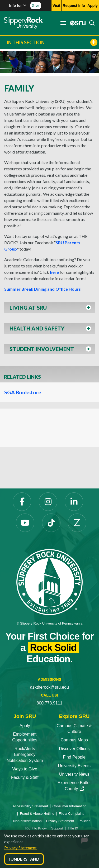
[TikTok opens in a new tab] (51, 523)
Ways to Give (25, 769)
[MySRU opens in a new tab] (76, 23)
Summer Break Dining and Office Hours (43, 289)
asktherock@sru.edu (49, 687)
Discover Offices (74, 749)
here (54, 272)
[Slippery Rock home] (23, 23)
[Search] (90, 23)
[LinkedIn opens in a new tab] (74, 502)
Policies (84, 821)
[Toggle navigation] (63, 23)
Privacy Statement (20, 848)
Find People (74, 757)
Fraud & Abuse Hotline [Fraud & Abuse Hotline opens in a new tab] (37, 814)
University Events (74, 766)
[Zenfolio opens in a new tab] (77, 523)
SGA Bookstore (23, 392)
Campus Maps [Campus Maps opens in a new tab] (74, 740)
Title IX (73, 828)
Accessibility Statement (30, 806)
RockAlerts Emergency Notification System (25, 755)
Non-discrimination (27, 821)
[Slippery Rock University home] (49, 582)
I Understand (24, 859)
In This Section (52, 42)
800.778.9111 (50, 703)
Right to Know (36, 828)
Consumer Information (70, 806)
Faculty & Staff (25, 777)
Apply (25, 726)
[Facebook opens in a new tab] (22, 502)
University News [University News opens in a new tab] (74, 774)
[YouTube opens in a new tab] (25, 523)
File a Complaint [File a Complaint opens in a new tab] (71, 814)
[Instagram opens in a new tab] (48, 502)
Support (57, 828)
